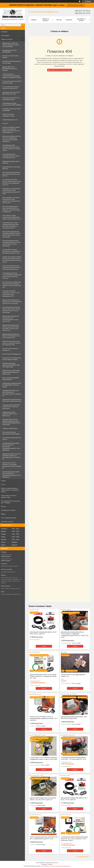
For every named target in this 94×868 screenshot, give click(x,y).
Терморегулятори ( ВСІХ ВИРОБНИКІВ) (10, 51)
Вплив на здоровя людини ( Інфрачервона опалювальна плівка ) (10, 490)
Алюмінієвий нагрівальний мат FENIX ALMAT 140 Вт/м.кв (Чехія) (12, 400)
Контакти (69, 20)
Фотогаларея (5, 35)
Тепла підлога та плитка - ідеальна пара (9, 496)
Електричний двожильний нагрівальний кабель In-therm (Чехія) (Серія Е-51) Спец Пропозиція (12, 243)
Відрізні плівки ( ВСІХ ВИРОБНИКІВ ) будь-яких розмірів (10, 68)
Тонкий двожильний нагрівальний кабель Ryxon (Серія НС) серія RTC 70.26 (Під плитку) (11, 148)
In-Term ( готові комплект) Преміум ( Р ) (10, 349)
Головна (34, 20)
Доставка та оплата (7, 522)
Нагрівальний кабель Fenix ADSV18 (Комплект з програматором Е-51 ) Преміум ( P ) (12, 393)
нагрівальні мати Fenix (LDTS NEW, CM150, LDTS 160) (11, 93)
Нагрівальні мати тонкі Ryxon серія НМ (11, 168)
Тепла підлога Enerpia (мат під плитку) (12, 438)
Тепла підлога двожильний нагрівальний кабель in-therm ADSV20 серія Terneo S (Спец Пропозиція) (12, 234)
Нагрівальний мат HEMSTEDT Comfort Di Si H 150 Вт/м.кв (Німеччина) (11, 407)
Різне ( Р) (5, 123)
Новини (4, 481)
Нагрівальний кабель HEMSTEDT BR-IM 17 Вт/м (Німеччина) (10, 414)
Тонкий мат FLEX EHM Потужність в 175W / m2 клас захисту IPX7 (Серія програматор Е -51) (11, 294)
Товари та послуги (7, 39)
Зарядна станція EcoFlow (10, 428)
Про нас (4, 506)
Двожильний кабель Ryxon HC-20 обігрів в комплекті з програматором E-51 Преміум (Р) (12, 456)
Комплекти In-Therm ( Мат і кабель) (11, 57)
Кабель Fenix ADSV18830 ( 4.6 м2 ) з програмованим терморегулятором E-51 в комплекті (44, 718)
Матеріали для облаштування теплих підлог (12, 62)
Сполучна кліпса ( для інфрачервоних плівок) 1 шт (73, 675)
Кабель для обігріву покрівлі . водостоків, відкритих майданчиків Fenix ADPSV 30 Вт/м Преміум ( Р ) (11, 130)
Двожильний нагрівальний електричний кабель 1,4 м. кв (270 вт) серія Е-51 (43, 799)
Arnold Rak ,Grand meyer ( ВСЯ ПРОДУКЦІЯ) (11, 110)
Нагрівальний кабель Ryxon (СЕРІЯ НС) (11, 162)
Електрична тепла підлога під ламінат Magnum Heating (11, 359)
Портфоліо (4, 32)
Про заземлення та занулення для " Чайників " (10, 502)
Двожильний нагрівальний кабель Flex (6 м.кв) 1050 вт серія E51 (43, 633)
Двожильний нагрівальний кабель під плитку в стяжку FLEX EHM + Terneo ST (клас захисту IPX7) (11, 328)
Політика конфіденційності (63, 866)
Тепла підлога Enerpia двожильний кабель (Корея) (11, 433)
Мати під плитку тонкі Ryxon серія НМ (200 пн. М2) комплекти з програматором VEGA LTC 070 (11, 200)
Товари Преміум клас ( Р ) (10, 120)
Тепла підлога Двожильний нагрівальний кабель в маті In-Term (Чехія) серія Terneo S (12, 268)
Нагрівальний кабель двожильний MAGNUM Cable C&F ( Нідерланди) (11, 365)
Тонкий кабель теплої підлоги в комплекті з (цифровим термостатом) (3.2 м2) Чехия (44, 758)
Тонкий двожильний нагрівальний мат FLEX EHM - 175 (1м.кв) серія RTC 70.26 (74, 758)
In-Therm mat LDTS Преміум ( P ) (12, 354)
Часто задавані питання (9, 518)
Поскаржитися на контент (48, 866)
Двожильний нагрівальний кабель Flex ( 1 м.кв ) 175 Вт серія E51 (74, 799)
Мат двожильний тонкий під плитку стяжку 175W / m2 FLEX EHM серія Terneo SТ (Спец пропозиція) (11, 310)
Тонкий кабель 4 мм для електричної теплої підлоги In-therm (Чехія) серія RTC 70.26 (12, 251)
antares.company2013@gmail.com (11, 594)
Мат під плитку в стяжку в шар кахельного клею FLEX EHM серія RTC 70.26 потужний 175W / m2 (12, 285)
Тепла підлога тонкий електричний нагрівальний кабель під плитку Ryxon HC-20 (12, 217)
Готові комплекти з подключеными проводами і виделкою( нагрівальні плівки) (12, 76)
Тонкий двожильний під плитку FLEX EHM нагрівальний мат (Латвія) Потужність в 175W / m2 (12, 276)
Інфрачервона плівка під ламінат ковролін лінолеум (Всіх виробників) (11, 45)
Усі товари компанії (83, 857)
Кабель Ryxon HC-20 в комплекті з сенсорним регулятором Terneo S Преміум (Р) (12, 465)
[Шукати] (23, 25)
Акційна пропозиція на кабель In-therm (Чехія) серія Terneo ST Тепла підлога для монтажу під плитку (12, 259)
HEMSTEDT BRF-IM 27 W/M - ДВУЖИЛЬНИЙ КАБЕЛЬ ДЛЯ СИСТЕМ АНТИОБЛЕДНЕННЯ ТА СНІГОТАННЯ (11, 422)
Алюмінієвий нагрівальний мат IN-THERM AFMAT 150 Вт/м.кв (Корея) (12, 385)
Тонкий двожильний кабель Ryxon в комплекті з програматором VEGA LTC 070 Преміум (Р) (11, 474)
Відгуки (3, 514)
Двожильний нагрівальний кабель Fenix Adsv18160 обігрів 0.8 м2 (74, 718)
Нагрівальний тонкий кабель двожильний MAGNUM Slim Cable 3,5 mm (11, 372)
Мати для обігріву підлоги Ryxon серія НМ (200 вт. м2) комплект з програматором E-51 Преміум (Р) (12, 209)
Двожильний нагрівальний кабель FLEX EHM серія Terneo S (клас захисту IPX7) (11, 336)
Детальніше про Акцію (75, 5)
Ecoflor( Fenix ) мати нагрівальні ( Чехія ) (8, 115)
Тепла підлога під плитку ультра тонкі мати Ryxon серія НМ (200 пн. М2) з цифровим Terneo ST (12, 182)
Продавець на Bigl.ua (47, 864)
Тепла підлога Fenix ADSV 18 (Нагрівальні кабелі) (11, 99)
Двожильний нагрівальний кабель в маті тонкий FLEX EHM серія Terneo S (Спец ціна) (12, 302)
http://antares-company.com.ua (10, 588)
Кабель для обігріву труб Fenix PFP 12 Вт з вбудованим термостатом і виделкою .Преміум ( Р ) (12, 139)
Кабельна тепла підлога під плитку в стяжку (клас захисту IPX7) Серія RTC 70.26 (11, 343)
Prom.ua (56, 863)
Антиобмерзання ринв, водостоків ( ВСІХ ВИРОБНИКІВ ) (12, 104)
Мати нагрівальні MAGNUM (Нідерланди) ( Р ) (11, 379)
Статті (3, 484)
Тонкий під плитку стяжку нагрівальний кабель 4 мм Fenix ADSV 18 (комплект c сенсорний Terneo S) (10, 225)
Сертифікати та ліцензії (8, 510)
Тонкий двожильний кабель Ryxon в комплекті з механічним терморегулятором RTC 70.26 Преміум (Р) (11, 447)
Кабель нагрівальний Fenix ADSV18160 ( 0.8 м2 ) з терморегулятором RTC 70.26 (44, 838)
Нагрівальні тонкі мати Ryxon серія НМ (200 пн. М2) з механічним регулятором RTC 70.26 (11, 191)
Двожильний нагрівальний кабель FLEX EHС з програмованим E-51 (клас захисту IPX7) (11, 319)
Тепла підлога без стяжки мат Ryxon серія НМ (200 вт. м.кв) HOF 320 (11, 174)
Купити (44, 646)
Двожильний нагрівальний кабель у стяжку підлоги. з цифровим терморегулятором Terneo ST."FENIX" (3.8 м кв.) (75, 635)
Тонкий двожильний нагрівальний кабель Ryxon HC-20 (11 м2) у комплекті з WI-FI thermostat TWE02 (75, 839)
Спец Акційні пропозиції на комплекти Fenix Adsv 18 (11, 88)
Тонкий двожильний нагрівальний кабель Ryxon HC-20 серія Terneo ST (11, 156)
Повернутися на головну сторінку (61, 70)
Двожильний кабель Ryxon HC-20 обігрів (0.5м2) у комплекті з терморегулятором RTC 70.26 (43, 676)
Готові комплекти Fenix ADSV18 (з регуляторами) (12, 82)
